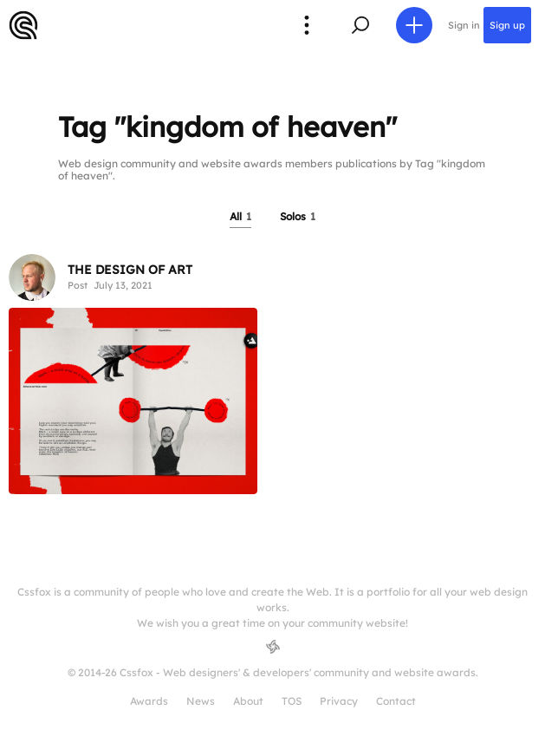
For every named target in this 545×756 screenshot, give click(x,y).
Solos (298, 216)
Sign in (464, 25)
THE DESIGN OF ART (130, 270)
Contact (396, 701)
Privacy (339, 701)
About (248, 701)
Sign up (507, 25)
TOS (292, 701)
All (240, 216)
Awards (149, 701)
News (201, 701)
